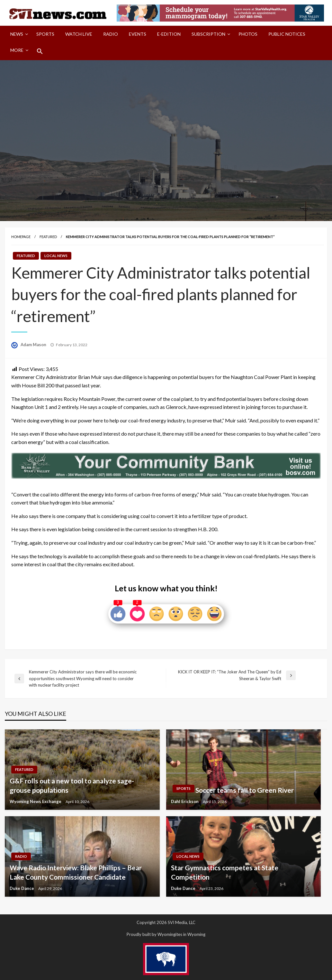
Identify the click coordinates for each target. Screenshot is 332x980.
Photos (248, 34)
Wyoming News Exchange (36, 801)
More (17, 50)
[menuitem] (18, 34)
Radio (111, 34)
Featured (48, 237)
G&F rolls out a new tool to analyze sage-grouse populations (72, 785)
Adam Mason (34, 345)
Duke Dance (22, 888)
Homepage (21, 237)
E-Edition (169, 34)
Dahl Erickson (185, 801)
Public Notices (287, 34)
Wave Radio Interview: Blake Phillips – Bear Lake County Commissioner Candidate (76, 872)
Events (138, 34)
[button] (40, 51)
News (17, 34)
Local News (56, 256)
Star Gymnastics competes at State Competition (225, 872)
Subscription (208, 34)
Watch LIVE (79, 34)
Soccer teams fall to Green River (245, 790)
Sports (45, 34)
